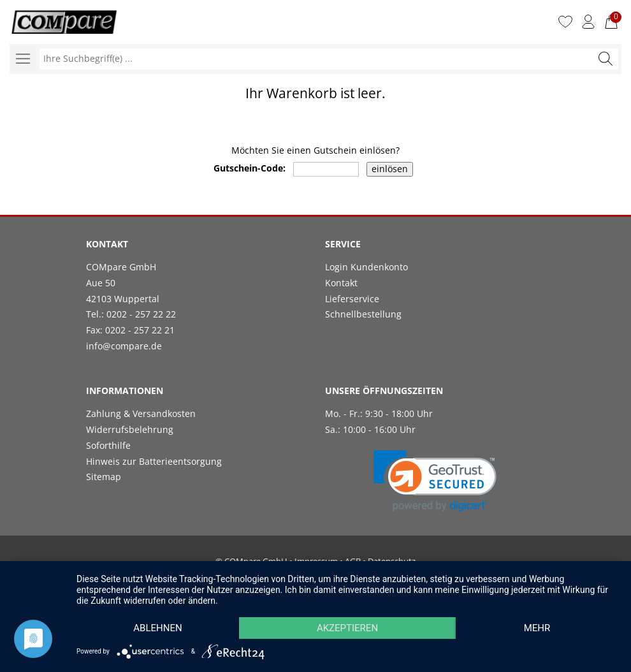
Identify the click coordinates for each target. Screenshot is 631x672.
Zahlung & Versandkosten (141, 413)
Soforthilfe (108, 445)
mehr (537, 628)
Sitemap (104, 477)
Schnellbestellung (363, 314)
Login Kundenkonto (366, 267)
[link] (435, 481)
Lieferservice (352, 299)
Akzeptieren (347, 628)
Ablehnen (157, 628)
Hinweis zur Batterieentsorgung (154, 461)
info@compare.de (124, 346)
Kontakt (341, 283)
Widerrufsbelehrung (130, 429)
